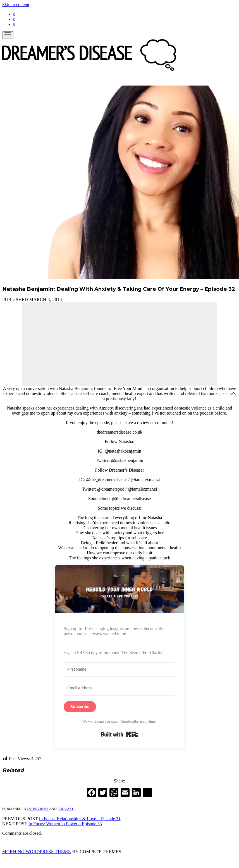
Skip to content (16, 5)
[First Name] (120, 670)
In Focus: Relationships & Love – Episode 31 (80, 819)
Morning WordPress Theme (37, 852)
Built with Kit (120, 734)
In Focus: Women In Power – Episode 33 (65, 824)
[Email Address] (120, 688)
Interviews (38, 809)
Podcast (65, 809)
